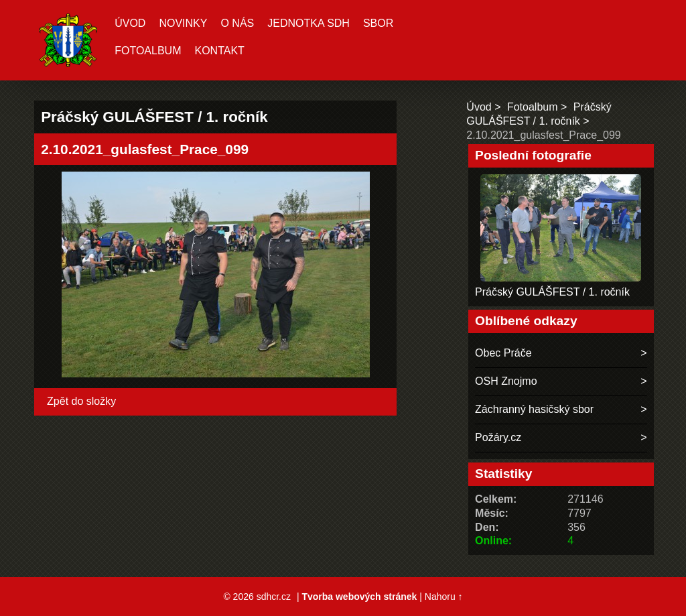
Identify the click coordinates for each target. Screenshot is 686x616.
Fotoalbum (148, 51)
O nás (237, 23)
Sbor (378, 23)
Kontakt (219, 51)
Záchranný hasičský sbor (534, 409)
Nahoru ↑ (444, 597)
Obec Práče (503, 353)
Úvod (130, 23)
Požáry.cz (498, 437)
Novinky (183, 23)
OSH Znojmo (506, 381)
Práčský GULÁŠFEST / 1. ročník (552, 292)
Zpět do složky (81, 401)
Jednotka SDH (308, 23)
